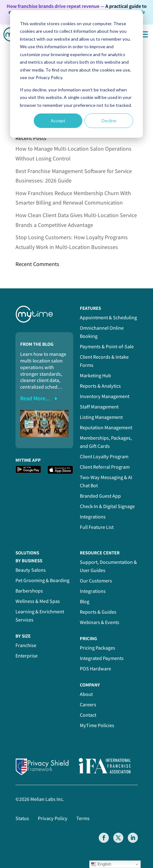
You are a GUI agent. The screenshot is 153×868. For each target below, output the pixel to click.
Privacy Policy (53, 818)
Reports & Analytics (100, 386)
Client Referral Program (105, 467)
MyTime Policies (97, 725)
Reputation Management (106, 428)
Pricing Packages (97, 648)
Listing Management (101, 417)
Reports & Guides (98, 612)
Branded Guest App (100, 496)
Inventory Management (105, 396)
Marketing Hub (95, 376)
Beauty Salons (31, 570)
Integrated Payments (102, 658)
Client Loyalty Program (104, 457)
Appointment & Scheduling (108, 318)
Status (22, 818)
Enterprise (26, 656)
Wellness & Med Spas (38, 601)
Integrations (93, 517)
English (101, 864)
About (86, 694)
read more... (35, 398)
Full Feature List (97, 527)
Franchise (26, 645)
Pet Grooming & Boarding (42, 580)
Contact (88, 715)
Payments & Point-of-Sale (107, 347)
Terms (83, 818)
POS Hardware (95, 669)
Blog (85, 602)
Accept (58, 121)
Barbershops (29, 591)
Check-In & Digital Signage (107, 506)
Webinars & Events (100, 622)
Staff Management (99, 407)
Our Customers (96, 581)
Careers (88, 705)
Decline (109, 121)
